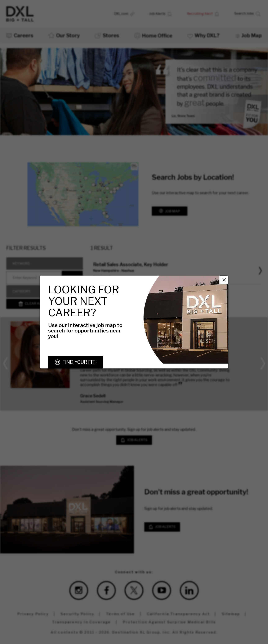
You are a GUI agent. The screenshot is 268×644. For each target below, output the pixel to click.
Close (224, 280)
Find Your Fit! (79, 362)
